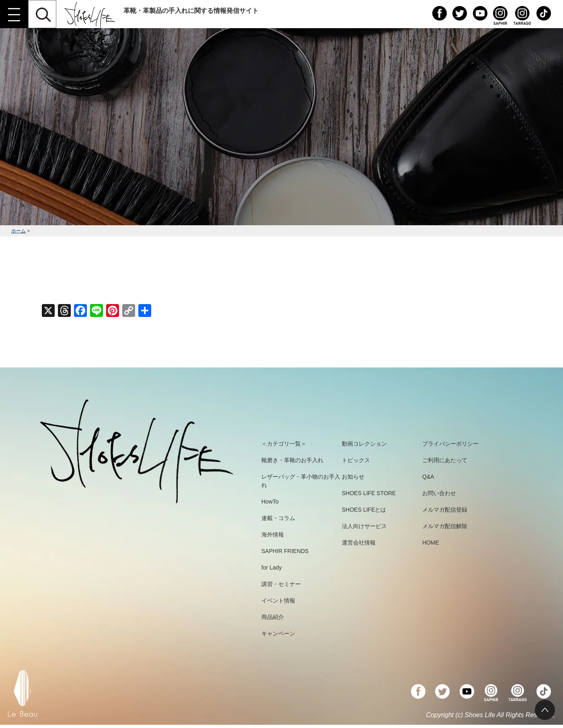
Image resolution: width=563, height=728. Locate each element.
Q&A (428, 477)
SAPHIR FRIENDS (285, 551)
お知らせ (353, 477)
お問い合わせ (439, 493)
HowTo (270, 502)
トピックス (356, 460)
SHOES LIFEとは (364, 510)
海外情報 (273, 535)
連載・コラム (278, 518)
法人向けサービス (364, 526)
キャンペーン (278, 633)
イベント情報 (278, 600)
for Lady (272, 568)
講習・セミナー (281, 584)
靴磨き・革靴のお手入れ (292, 460)
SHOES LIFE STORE (369, 493)
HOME (431, 543)
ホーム (18, 231)
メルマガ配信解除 (445, 526)
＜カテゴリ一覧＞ (284, 444)
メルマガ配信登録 (445, 510)
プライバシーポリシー (450, 444)
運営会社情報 (359, 543)
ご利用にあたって (445, 460)
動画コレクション (364, 444)
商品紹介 (273, 617)
